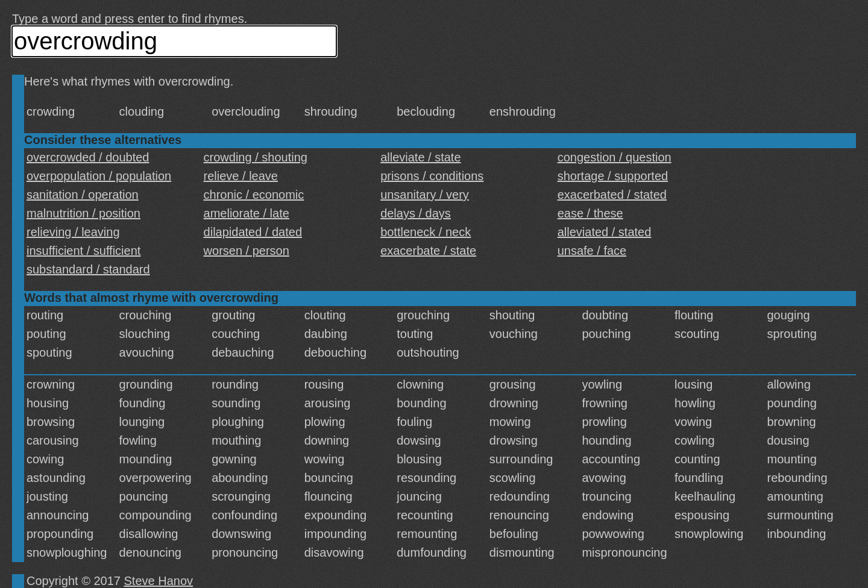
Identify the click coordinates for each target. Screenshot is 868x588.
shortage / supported (613, 176)
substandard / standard (88, 269)
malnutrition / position (83, 213)
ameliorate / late (247, 213)
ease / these (590, 213)
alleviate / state (420, 157)
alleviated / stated (605, 232)
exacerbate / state (428, 251)
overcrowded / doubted (88, 157)
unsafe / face (592, 251)
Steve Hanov (159, 581)
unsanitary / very (425, 195)
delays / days (416, 213)
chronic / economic (254, 195)
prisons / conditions (432, 176)
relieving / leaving (73, 232)
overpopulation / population (99, 176)
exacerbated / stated (612, 195)
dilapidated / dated (253, 232)
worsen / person (247, 251)
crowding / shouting (256, 157)
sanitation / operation (83, 195)
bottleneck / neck (426, 232)
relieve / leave (241, 176)
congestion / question (615, 157)
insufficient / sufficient (83, 251)
